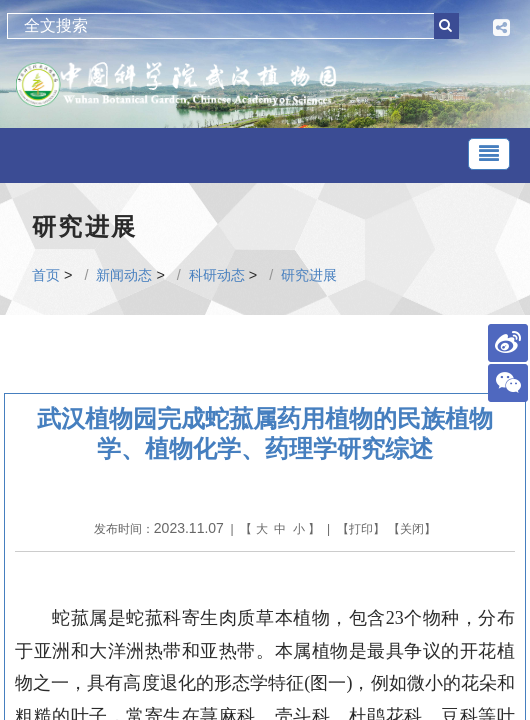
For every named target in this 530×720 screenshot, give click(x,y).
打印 (361, 529)
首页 (46, 275)
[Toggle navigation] (489, 154)
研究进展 (309, 275)
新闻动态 (124, 275)
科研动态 (217, 275)
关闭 (412, 529)
